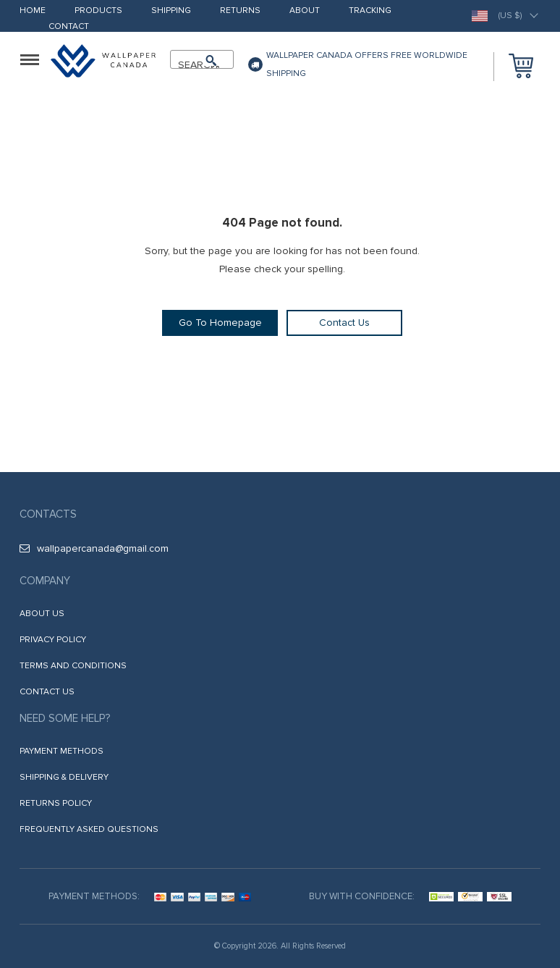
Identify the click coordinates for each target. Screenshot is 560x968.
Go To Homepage (220, 323)
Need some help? (65, 718)
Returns (240, 11)
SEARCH (196, 65)
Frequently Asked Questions (89, 829)
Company (45, 581)
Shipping (171, 11)
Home (33, 11)
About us (42, 614)
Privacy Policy (53, 640)
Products (98, 11)
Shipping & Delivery (64, 777)
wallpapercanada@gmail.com (94, 548)
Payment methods (61, 751)
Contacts (48, 514)
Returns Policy (56, 803)
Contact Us (344, 323)
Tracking (370, 11)
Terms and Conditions (73, 666)
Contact (69, 27)
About (305, 11)
